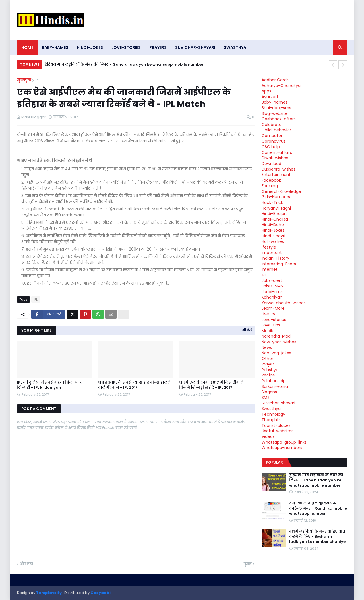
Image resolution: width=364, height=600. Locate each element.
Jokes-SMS (272, 286)
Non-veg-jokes (276, 353)
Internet (270, 269)
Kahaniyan (272, 297)
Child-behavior (276, 130)
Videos (268, 436)
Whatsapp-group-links (284, 442)
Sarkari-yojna (275, 386)
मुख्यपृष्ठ (24, 80)
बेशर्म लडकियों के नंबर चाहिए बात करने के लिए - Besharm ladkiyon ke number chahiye (317, 537)
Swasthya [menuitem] (235, 47)
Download (271, 164)
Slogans (269, 392)
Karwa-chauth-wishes (284, 303)
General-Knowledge (281, 191)
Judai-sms (272, 292)
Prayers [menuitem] (158, 47)
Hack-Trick (272, 202)
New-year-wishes (279, 342)
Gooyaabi (101, 593)
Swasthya (271, 409)
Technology (273, 414)
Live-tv (268, 314)
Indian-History (275, 258)
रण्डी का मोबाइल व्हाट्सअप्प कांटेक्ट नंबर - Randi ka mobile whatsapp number (318, 508)
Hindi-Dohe (273, 225)
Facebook (271, 180)
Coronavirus (274, 141)
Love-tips (271, 325)
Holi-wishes (273, 241)
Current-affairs (277, 152)
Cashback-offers (279, 119)
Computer (272, 136)
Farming (270, 186)
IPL (37, 80)
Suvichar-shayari (278, 403)
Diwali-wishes (275, 158)
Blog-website (275, 113)
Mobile (268, 331)
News (267, 347)
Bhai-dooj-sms (276, 108)
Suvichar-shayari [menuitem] (195, 47)
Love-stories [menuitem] (126, 47)
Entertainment (276, 175)
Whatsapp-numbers (282, 448)
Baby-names (275, 102)
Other (267, 359)
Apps (266, 91)
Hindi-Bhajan (274, 214)
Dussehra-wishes (279, 169)
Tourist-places (276, 425)
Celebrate (272, 125)
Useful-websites (278, 431)
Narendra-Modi (277, 336)
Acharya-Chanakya (281, 86)
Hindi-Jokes (273, 230)
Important (272, 253)
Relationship (274, 381)
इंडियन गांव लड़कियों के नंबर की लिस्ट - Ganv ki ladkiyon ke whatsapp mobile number (124, 64)
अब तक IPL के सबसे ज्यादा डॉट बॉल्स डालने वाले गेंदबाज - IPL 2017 (134, 385)
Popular (274, 462)
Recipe (268, 375)
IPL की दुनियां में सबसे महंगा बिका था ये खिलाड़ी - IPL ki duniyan (50, 385)
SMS (266, 398)
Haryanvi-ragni (276, 208)
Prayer (268, 364)
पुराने (248, 564)
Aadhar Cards (275, 80)
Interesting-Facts (279, 264)
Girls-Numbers (276, 197)
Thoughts (271, 420)
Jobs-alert (272, 280)
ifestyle (269, 247)
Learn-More (273, 308)
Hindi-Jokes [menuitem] (90, 47)
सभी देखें (246, 330)
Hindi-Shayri (273, 236)
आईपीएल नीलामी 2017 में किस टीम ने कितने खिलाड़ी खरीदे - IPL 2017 (211, 385)
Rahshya (270, 370)
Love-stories (274, 320)
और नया (26, 564)
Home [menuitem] (27, 47)
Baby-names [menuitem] (55, 47)
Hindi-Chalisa (275, 219)
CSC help (271, 147)
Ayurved (270, 97)
